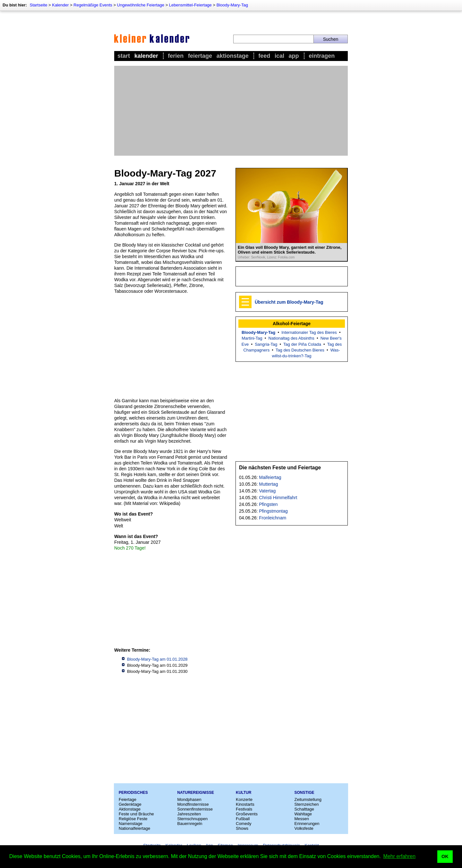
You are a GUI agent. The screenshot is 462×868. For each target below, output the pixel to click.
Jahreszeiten (189, 814)
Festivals (244, 809)
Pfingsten (268, 504)
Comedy (244, 824)
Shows (242, 828)
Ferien (176, 56)
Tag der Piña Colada (302, 344)
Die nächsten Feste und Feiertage (280, 468)
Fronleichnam (273, 518)
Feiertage (200, 56)
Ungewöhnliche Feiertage (141, 5)
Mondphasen (189, 799)
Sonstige (304, 793)
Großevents (247, 814)
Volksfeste (304, 828)
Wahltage (303, 814)
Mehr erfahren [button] (400, 856)
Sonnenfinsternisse (195, 809)
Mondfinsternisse (193, 804)
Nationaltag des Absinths (291, 338)
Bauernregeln (190, 824)
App (294, 56)
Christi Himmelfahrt (278, 498)
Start (124, 56)
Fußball (243, 819)
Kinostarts (245, 804)
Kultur (244, 793)
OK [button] (445, 856)
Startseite (38, 5)
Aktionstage (233, 56)
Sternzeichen (307, 804)
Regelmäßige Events (93, 5)
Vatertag (267, 491)
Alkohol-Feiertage (292, 324)
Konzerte (244, 799)
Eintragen (322, 56)
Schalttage (304, 809)
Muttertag (268, 484)
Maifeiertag (270, 477)
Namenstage (131, 824)
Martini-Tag (252, 338)
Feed (264, 56)
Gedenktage (130, 804)
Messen (302, 819)
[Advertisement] (231, 111)
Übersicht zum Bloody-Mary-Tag (289, 302)
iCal (279, 56)
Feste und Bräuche (136, 814)
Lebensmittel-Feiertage (190, 5)
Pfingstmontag (273, 511)
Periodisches (133, 793)
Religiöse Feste (133, 819)
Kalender (60, 5)
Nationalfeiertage (134, 828)
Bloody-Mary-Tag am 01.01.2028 (157, 659)
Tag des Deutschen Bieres (300, 350)
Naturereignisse (196, 793)
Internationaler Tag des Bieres (309, 332)
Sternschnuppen (193, 819)
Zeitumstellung (308, 799)
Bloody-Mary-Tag (232, 5)
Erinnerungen (307, 824)
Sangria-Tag (266, 344)
